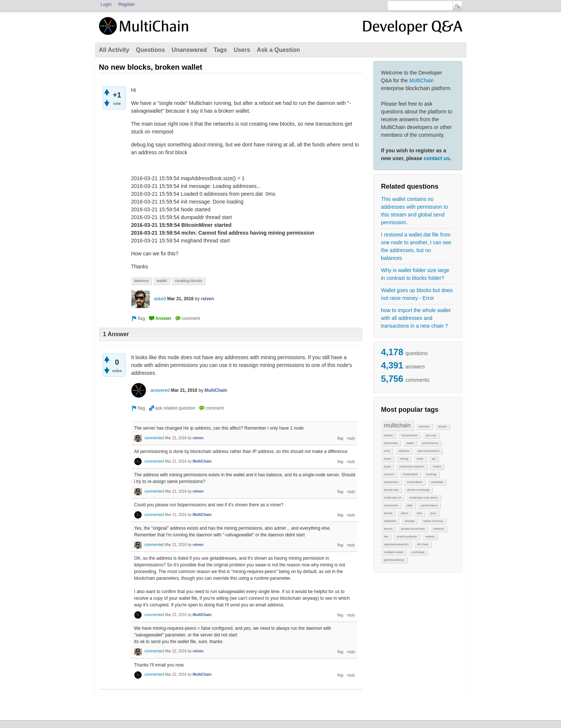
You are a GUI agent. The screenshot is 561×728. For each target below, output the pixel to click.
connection (391, 505)
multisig (431, 474)
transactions (410, 435)
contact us (437, 158)
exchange (418, 552)
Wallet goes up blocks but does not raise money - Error (417, 294)
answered (160, 390)
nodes (437, 466)
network (439, 529)
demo (405, 513)
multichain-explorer (412, 466)
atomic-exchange (418, 490)
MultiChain (422, 80)
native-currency (433, 521)
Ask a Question (278, 50)
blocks (388, 513)
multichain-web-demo (424, 498)
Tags (220, 50)
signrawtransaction (397, 544)
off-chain (423, 544)
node (420, 459)
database (390, 521)
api (434, 459)
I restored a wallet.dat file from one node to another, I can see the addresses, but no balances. (416, 246)
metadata (437, 482)
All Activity (114, 50)
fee (386, 537)
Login (106, 4)
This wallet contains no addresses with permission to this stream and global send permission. (415, 211)
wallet (410, 443)
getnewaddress (394, 560)
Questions (151, 50)
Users (242, 50)
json (433, 513)
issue (388, 466)
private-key (391, 490)
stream (389, 435)
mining (404, 459)
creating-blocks (188, 281)
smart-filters (415, 482)
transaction (391, 482)
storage (410, 521)
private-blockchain (413, 529)
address (404, 451)
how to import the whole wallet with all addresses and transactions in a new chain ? (416, 318)
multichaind (410, 474)
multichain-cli (393, 498)
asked (160, 299)
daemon (142, 281)
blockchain (391, 443)
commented (154, 438)
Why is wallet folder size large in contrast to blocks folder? (415, 274)
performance (429, 505)
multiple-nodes (394, 552)
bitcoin (388, 529)
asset (388, 459)
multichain (397, 425)
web (420, 513)
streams (424, 426)
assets (443, 426)
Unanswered (189, 50)
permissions (430, 443)
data (410, 505)
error (387, 451)
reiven (207, 299)
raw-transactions (428, 451)
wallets (430, 537)
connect (389, 474)
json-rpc (431, 435)
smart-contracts (407, 537)
